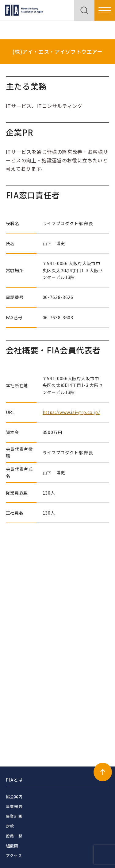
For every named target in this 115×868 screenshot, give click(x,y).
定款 (10, 826)
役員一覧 (14, 836)
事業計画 (14, 816)
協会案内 (14, 796)
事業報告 (14, 806)
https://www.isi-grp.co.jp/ (71, 412)
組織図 (12, 846)
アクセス (14, 856)
